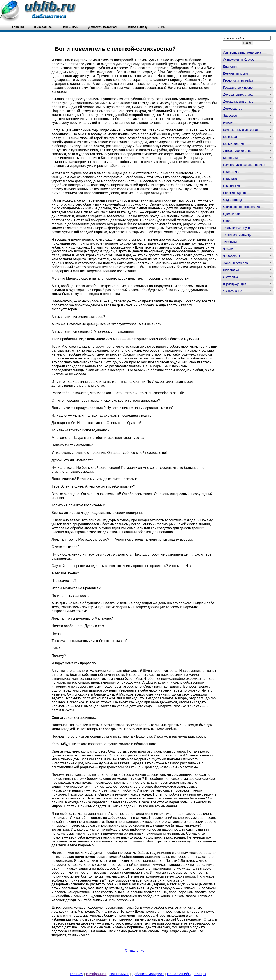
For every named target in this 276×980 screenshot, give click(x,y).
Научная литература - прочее (244, 165)
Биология (230, 66)
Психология (232, 186)
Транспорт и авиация (238, 235)
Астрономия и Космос (239, 59)
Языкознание (233, 291)
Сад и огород (233, 200)
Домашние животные (238, 102)
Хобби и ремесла (235, 263)
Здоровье (230, 116)
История (229, 123)
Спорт (227, 221)
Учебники (230, 242)
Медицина (231, 158)
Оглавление (135, 950)
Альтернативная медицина (242, 52)
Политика (230, 179)
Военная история (235, 73)
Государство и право (238, 88)
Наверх (200, 974)
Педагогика (231, 172)
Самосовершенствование (241, 207)
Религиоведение (235, 193)
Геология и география (239, 80)
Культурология (234, 144)
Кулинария (231, 137)
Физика (228, 249)
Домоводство (233, 109)
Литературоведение (237, 151)
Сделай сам (232, 214)
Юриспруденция (235, 284)
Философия (232, 256)
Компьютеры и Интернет (241, 130)
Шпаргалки (231, 270)
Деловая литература (238, 95)
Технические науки (237, 228)
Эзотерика (231, 277)
